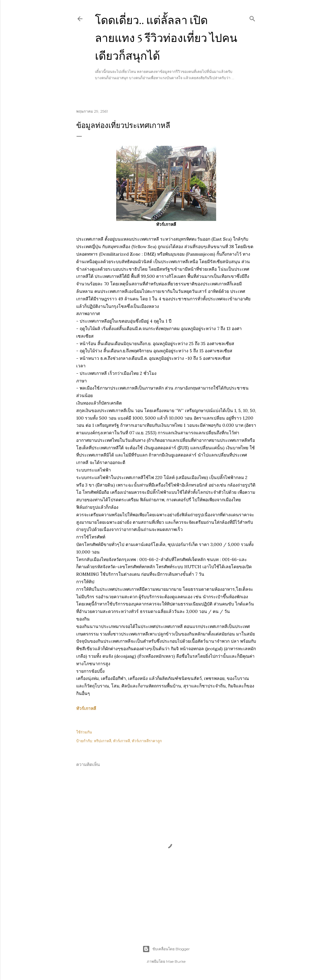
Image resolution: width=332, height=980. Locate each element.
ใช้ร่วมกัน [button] (84, 732)
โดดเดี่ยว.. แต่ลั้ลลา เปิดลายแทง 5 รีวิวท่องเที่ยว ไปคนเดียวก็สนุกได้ (166, 38)
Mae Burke (176, 961)
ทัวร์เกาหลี (86, 708)
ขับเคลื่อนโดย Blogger (166, 949)
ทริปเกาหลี (103, 741)
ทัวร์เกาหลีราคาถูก (147, 741)
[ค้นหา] (252, 17)
